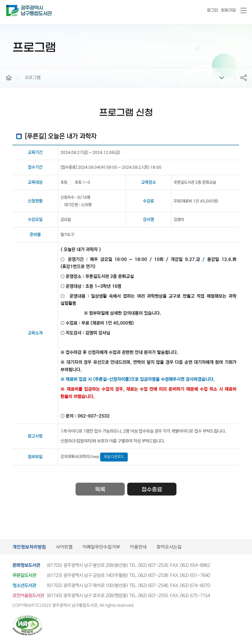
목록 (100, 490)
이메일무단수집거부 (101, 547)
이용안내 (138, 547)
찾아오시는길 (169, 547)
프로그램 (33, 78)
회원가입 (228, 10)
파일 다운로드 (114, 457)
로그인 (213, 10)
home (5, 70)
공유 (243, 78)
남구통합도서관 (13, 7)
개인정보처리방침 (29, 547)
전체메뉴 (244, 11)
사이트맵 (64, 547)
